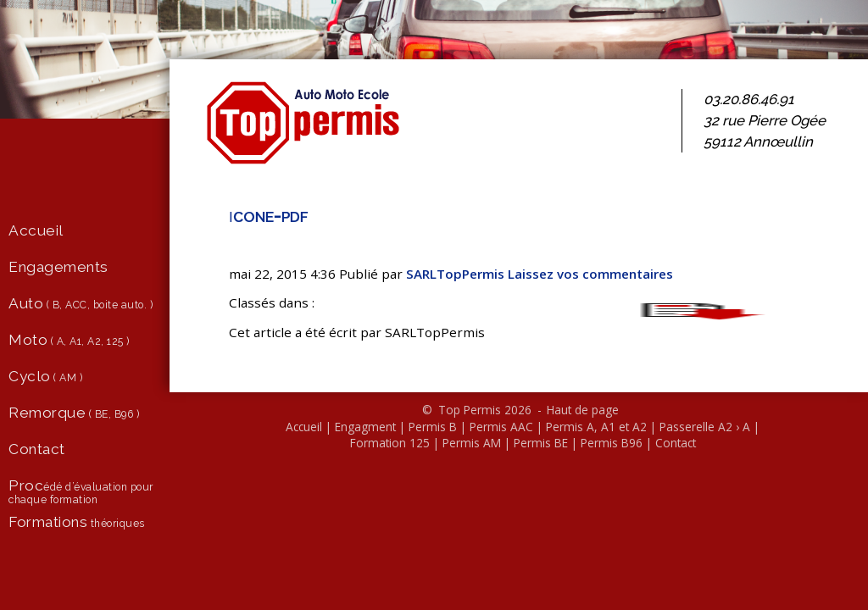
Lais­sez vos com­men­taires (590, 274)
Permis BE (541, 443)
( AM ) (45, 376)
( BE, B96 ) (74, 413)
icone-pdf (269, 215)
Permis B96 (612, 443)
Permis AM (472, 443)
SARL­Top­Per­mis (455, 274)
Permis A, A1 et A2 (596, 427)
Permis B (433, 427)
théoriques (77, 522)
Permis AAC (501, 427)
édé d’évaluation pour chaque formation (81, 491)
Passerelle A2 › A (705, 427)
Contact (676, 443)
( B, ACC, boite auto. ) (81, 303)
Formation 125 (390, 443)
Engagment (365, 427)
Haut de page (583, 410)
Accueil (304, 427)
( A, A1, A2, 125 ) (69, 340)
